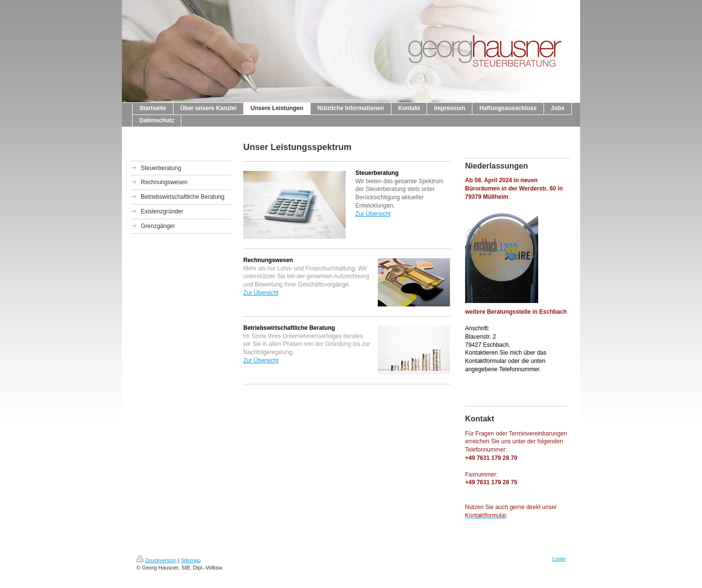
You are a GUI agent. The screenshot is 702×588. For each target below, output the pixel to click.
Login (559, 559)
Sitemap (191, 560)
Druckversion (156, 560)
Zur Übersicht (373, 214)
